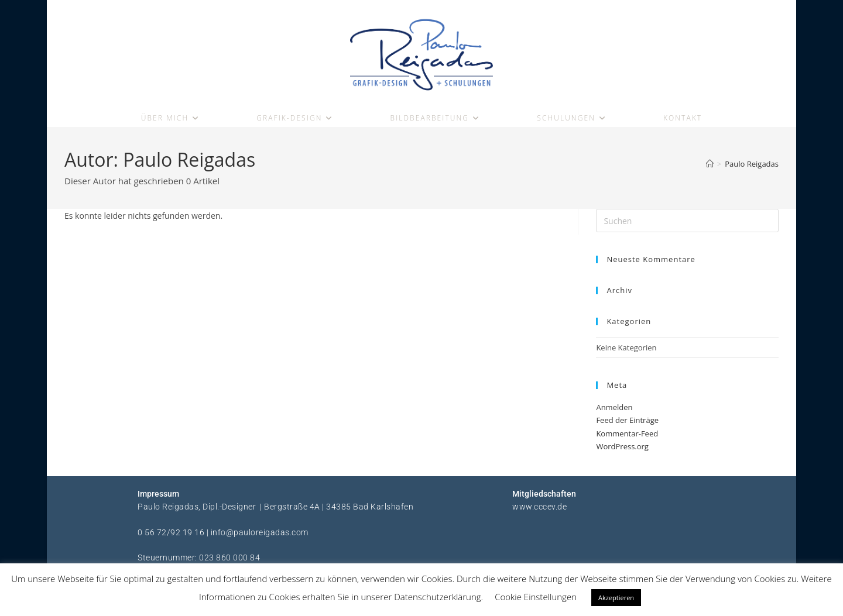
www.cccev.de (539, 510)
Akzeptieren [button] (616, 598)
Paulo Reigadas (752, 167)
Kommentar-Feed (627, 436)
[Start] (710, 167)
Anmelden (614, 411)
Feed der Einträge (627, 424)
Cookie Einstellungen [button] (536, 597)
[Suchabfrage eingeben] (687, 224)
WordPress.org (622, 449)
